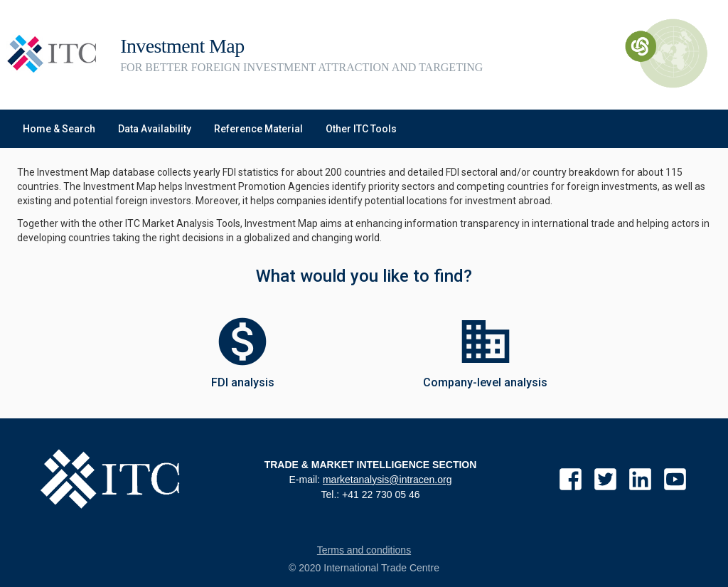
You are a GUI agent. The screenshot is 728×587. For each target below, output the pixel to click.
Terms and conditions (364, 550)
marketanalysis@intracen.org (387, 480)
